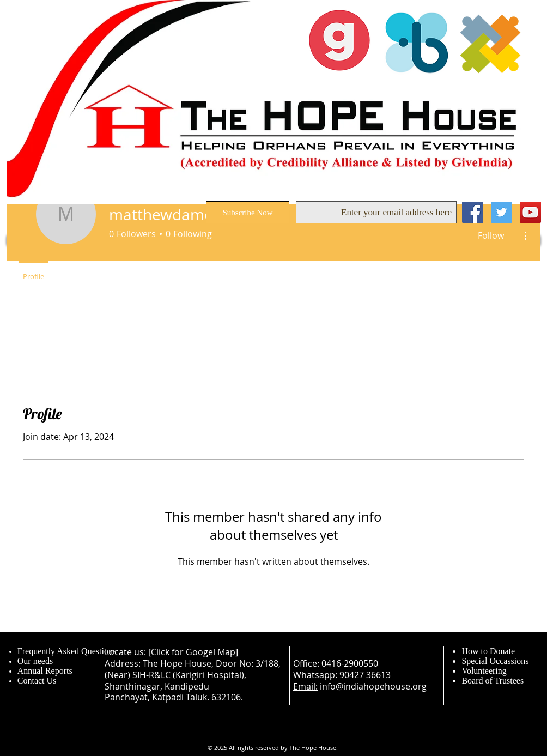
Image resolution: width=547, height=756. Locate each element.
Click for (168, 652)
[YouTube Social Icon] (530, 212)
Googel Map (211, 652)
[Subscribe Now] (248, 212)
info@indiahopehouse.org (373, 686)
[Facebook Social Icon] (473, 212)
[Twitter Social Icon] (502, 212)
